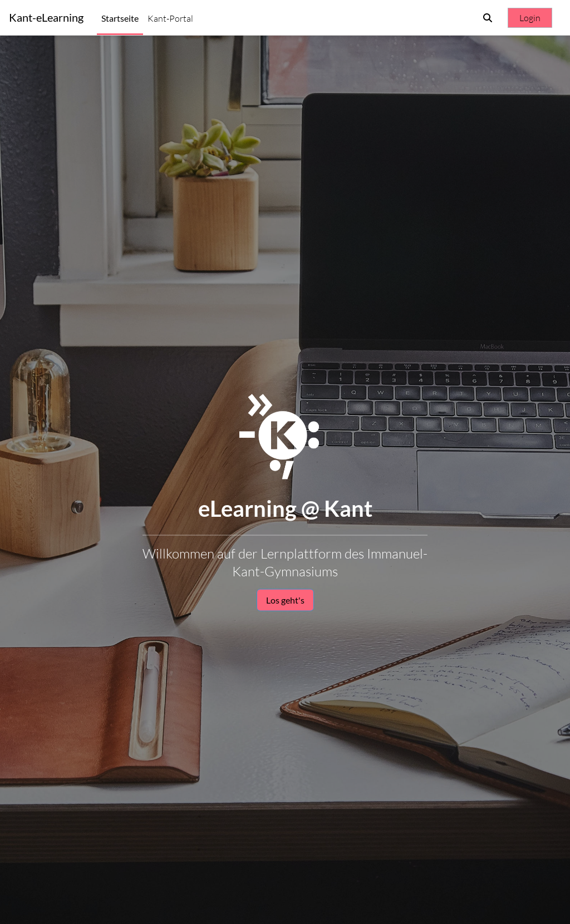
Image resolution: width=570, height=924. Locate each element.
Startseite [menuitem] (120, 18)
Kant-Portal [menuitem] (170, 18)
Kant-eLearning (46, 18)
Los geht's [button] (285, 600)
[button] (488, 18)
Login (530, 18)
